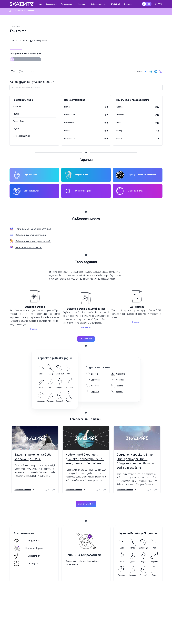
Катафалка (69, 139)
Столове (120, 115)
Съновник (15, 27)
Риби (118, 123)
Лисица (119, 107)
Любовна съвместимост (29, 247)
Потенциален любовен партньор (33, 229)
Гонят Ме (17, 106)
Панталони (69, 115)
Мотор (67, 107)
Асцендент (27, 541)
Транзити (26, 564)
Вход (159, 4)
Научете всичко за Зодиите (137, 533)
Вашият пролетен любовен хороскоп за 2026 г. (34, 457)
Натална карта (28, 548)
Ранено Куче (18, 121)
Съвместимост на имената (31, 235)
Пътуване (69, 123)
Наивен (16, 114)
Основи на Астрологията (83, 555)
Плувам (16, 129)
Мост (67, 131)
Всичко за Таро (86, 339)
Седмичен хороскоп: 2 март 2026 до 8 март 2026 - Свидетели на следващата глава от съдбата (136, 461)
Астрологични (24, 533)
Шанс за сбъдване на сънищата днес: (26, 58)
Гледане (35, 329)
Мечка (119, 139)
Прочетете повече (24, 490)
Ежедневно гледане (35, 307)
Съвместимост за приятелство (33, 241)
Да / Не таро (137, 307)
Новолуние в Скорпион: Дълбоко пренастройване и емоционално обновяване (85, 459)
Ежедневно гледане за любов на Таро (86, 309)
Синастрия (27, 556)
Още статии (86, 504)
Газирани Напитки (21, 136)
